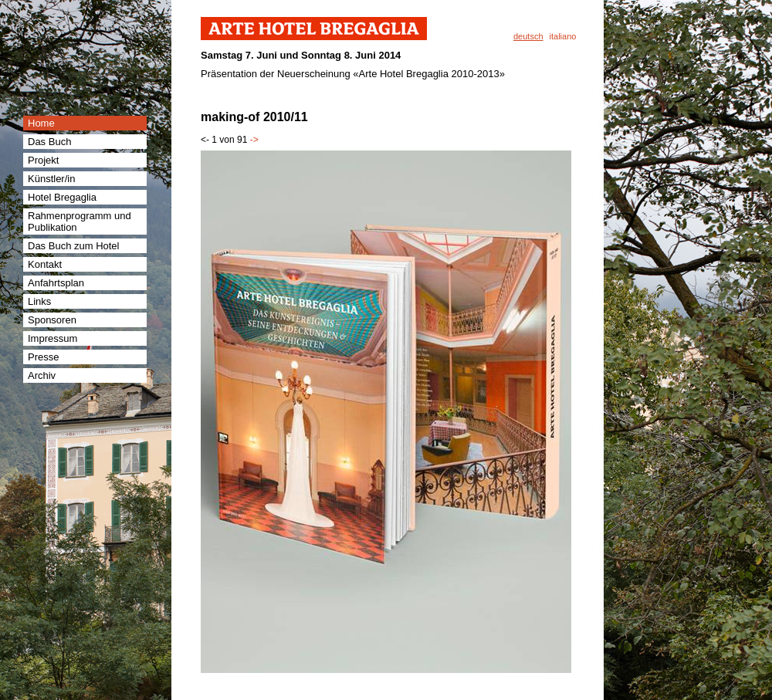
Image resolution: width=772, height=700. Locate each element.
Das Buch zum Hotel (74, 246)
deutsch (528, 36)
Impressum (52, 338)
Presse (43, 357)
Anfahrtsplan (56, 283)
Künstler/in (51, 179)
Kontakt (45, 264)
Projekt (43, 160)
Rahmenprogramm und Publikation (80, 221)
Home (41, 123)
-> (254, 140)
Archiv (42, 375)
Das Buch (49, 142)
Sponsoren (52, 320)
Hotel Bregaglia (62, 197)
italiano (563, 36)
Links (39, 301)
